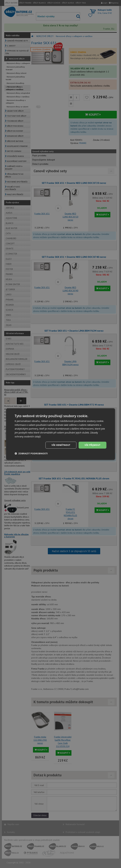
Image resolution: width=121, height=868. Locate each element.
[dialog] (61, 434)
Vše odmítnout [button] (61, 445)
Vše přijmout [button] (92, 445)
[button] (31, 453)
